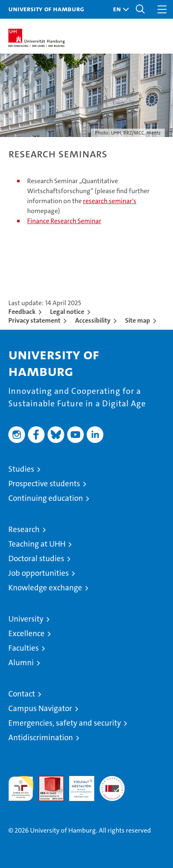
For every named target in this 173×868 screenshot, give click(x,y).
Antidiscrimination (41, 737)
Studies (21, 469)
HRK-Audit (77, 785)
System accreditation (112, 785)
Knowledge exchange (45, 588)
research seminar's (110, 201)
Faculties (24, 648)
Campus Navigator (40, 708)
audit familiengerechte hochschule (21, 788)
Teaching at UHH (37, 544)
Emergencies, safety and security (65, 723)
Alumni (21, 663)
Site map (138, 320)
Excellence (26, 633)
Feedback (22, 312)
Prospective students (44, 484)
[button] (119, 9)
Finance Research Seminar (64, 221)
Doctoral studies (36, 558)
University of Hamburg (46, 9)
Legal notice (67, 312)
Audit (47, 780)
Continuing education (46, 498)
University (26, 619)
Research (24, 529)
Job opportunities (39, 573)
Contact (22, 694)
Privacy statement (34, 320)
